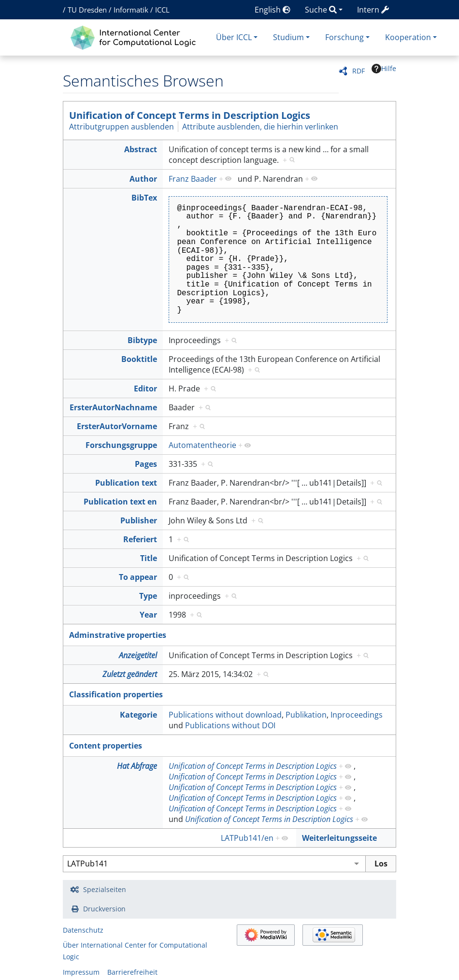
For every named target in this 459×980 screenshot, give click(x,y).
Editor (145, 389)
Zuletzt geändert (130, 674)
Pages (146, 464)
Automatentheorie (202, 445)
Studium (288, 37)
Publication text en (120, 502)
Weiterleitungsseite (339, 838)
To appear (138, 577)
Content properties (106, 746)
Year (148, 615)
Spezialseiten (105, 889)
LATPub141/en (247, 838)
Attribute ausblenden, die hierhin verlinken (260, 127)
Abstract (141, 149)
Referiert (140, 539)
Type (148, 596)
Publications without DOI (230, 725)
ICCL (162, 10)
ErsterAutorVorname (117, 426)
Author (143, 179)
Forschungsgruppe (121, 445)
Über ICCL (234, 37)
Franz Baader (193, 179)
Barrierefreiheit (132, 972)
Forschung (344, 37)
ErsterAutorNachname (113, 407)
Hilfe (384, 69)
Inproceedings (357, 715)
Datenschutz (83, 930)
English (273, 10)
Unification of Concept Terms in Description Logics (190, 115)
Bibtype (142, 340)
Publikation (306, 715)
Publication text (126, 483)
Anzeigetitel (138, 655)
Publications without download (225, 715)
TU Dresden (87, 10)
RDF (359, 71)
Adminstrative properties (118, 635)
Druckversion (104, 909)
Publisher (139, 520)
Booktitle (139, 359)
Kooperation (408, 37)
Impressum (81, 972)
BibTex (144, 198)
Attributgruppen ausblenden (122, 127)
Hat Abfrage (137, 766)
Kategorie (138, 715)
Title (149, 558)
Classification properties (116, 694)
